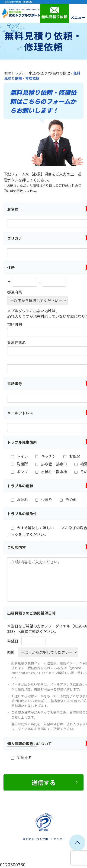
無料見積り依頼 (54, 13)
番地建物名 (16, 342)
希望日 (13, 641)
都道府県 (15, 292)
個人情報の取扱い (22, 743)
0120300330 (13, 864)
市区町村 (15, 324)
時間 (11, 652)
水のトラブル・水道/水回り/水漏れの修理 (37, 73)
